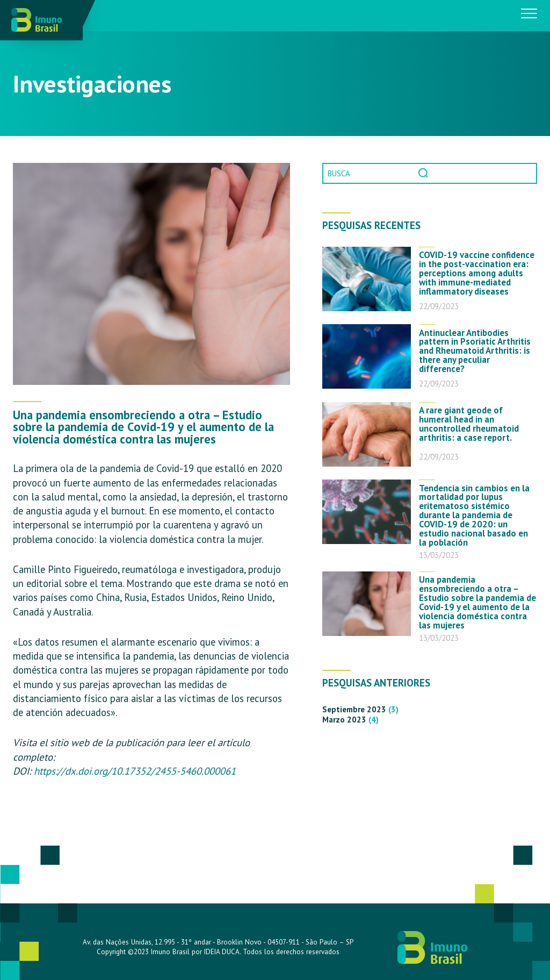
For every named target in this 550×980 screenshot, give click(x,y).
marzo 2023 (344, 720)
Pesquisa (424, 173)
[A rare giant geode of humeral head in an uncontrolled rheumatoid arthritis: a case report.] (367, 434)
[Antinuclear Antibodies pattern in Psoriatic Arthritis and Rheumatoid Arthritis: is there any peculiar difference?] (367, 356)
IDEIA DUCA (222, 952)
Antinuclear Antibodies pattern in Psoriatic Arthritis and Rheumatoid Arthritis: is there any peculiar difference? (475, 351)
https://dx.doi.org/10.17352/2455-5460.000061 (135, 771)
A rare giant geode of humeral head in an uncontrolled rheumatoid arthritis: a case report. (469, 424)
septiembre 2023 (354, 709)
